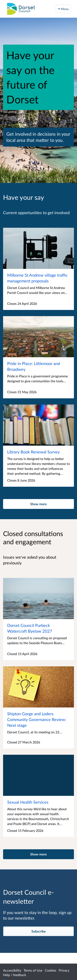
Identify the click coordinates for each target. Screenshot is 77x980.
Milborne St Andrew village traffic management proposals (37, 278)
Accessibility (12, 970)
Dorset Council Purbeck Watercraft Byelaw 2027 (30, 628)
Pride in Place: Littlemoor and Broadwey (34, 366)
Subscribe (39, 931)
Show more (38, 504)
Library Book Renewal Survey (33, 452)
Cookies (51, 970)
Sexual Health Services (28, 802)
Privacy (64, 970)
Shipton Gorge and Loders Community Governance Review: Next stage (37, 719)
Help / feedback (15, 975)
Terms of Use (33, 970)
